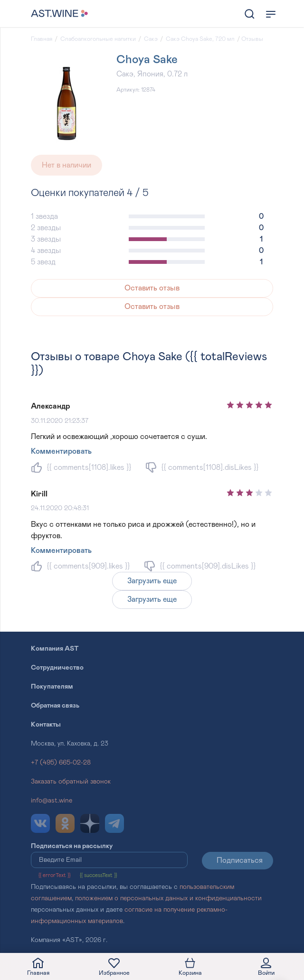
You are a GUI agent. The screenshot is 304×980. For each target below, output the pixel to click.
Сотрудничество (57, 668)
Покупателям (52, 687)
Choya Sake (147, 60)
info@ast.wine (52, 801)
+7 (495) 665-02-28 (61, 763)
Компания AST (55, 649)
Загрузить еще (152, 581)
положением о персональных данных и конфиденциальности (168, 898)
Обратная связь (55, 706)
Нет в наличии (66, 165)
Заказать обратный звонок (71, 782)
